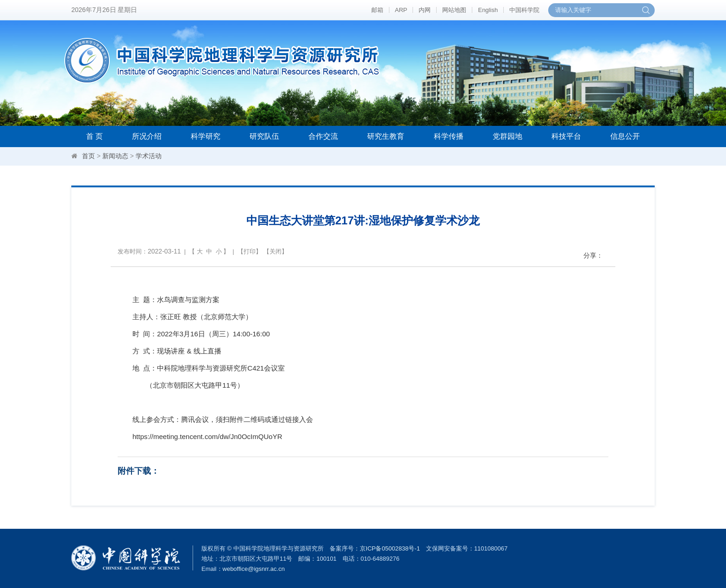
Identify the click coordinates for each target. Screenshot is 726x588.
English (488, 10)
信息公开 (625, 136)
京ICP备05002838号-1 (390, 548)
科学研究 (206, 136)
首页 (88, 156)
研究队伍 (264, 136)
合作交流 (323, 136)
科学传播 (449, 136)
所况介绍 (147, 136)
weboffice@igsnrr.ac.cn (254, 569)
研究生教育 (386, 136)
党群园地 (507, 136)
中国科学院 (524, 10)
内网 (425, 10)
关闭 (275, 251)
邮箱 (377, 10)
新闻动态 (115, 156)
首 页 (94, 136)
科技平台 (566, 136)
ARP (401, 10)
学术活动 (149, 156)
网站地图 (454, 10)
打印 (250, 251)
